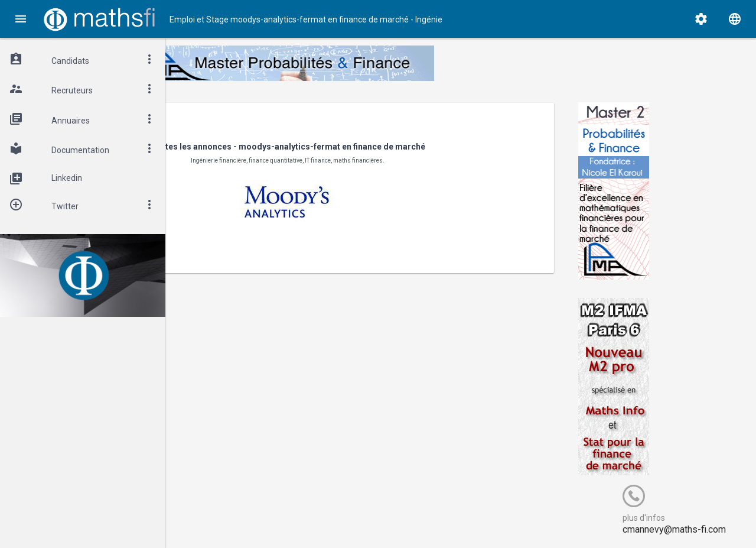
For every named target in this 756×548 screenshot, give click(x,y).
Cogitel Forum (282, 517)
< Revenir (220, 120)
